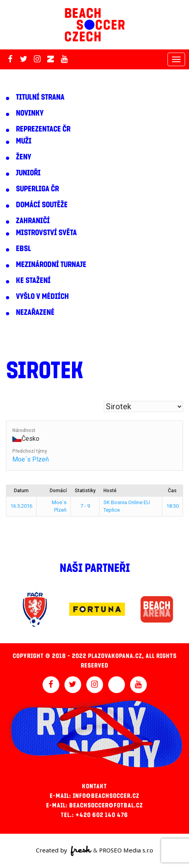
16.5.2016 (21, 506)
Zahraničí (33, 221)
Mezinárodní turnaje (51, 265)
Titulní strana (40, 97)
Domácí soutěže (42, 205)
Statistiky (85, 491)
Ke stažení (33, 281)
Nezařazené (35, 312)
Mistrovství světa (46, 233)
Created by (64, 851)
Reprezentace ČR (43, 129)
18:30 (172, 506)
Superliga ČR (37, 189)
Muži (24, 141)
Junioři (28, 173)
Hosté (110, 491)
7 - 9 (85, 506)
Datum (21, 491)
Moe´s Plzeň (31, 459)
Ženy (23, 157)
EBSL (23, 249)
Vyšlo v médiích (42, 297)
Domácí (58, 491)
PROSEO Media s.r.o (126, 850)
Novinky (30, 113)
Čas (172, 491)
